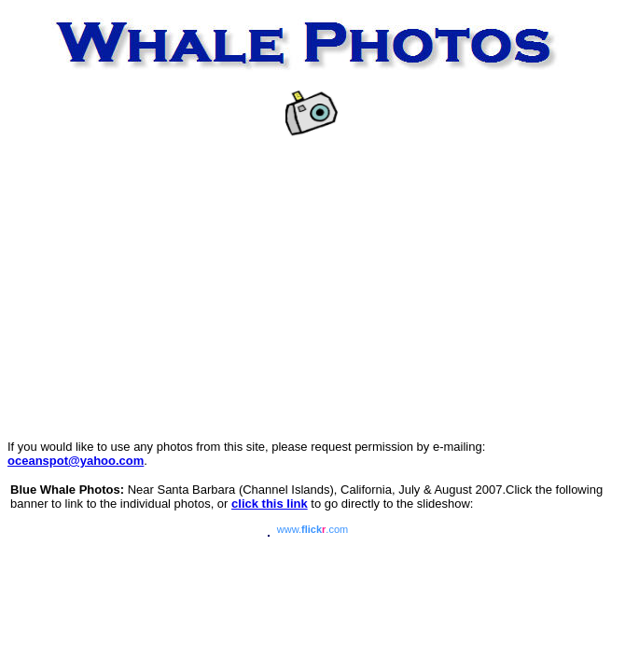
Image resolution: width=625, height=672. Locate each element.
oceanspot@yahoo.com (76, 461)
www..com (312, 529)
